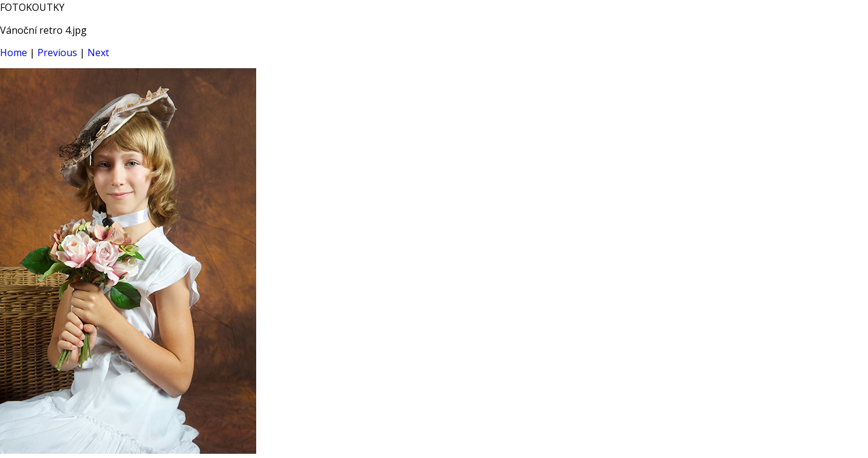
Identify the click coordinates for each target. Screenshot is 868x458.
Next (98, 52)
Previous (57, 52)
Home (14, 52)
